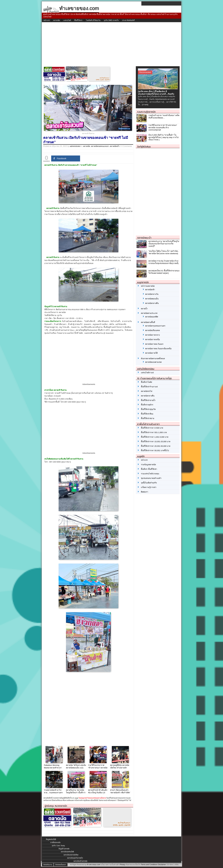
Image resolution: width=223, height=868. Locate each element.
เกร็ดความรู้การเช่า (149, 487)
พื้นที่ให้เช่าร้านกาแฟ (149, 387)
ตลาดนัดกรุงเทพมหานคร (155, 326)
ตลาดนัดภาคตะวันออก (154, 344)
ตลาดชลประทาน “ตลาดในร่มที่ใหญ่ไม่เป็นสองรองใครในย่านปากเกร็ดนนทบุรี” (164, 244)
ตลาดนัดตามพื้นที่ (148, 322)
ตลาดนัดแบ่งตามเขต (153, 362)
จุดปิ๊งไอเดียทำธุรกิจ (149, 483)
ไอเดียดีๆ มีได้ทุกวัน (93, 20)
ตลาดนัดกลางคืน (152, 303)
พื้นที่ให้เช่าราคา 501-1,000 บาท (154, 432)
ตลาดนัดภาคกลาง (152, 335)
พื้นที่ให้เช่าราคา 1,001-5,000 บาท (155, 437)
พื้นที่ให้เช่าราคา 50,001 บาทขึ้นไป (155, 450)
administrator (75, 146)
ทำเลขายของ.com (94, 865)
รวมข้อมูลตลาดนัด (148, 465)
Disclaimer (162, 865)
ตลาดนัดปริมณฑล (153, 330)
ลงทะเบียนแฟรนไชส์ (67, 852)
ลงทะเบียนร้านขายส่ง (80, 861)
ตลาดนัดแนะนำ (144, 238)
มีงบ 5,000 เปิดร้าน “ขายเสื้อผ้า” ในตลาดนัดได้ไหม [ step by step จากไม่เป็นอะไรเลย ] (164, 137)
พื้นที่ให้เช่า (78, 20)
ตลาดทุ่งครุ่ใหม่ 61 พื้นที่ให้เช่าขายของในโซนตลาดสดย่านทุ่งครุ (164, 272)
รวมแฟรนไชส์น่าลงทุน (150, 474)
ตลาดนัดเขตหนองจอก (100, 146)
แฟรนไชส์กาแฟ (147, 373)
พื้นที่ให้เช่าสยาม (148, 418)
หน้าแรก (47, 20)
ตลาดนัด (57, 20)
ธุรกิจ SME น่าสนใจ (111, 20)
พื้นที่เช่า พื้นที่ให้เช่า (149, 469)
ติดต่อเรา (144, 492)
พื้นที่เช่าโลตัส (146, 382)
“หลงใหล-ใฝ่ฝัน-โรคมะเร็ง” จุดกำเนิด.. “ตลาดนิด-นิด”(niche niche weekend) (164, 252)
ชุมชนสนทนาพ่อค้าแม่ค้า (151, 478)
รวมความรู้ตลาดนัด (146, 112)
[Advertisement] (111, 45)
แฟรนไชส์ (67, 20)
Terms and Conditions (149, 865)
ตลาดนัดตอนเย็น (152, 299)
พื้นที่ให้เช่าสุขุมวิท (148, 409)
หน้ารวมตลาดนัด (148, 286)
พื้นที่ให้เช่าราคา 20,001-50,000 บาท (156, 446)
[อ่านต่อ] (145, 105)
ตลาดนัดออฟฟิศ (152, 317)
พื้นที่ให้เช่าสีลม (147, 414)
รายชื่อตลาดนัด (55, 842)
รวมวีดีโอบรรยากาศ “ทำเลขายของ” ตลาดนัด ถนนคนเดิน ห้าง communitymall (163, 128)
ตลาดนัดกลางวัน (152, 294)
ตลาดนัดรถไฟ (147, 391)
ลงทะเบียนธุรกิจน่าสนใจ (75, 858)
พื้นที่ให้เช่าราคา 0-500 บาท (152, 428)
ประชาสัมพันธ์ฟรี (128, 20)
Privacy (123, 865)
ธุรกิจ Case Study (58, 846)
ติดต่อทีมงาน (48, 865)
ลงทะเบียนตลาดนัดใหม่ (71, 855)
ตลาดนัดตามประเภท (149, 313)
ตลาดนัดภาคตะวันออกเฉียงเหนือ (158, 349)
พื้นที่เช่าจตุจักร (147, 405)
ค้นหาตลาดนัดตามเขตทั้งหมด (153, 359)
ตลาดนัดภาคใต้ (151, 353)
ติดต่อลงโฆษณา (61, 865)
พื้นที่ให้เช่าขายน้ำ (148, 400)
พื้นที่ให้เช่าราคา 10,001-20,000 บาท (156, 442)
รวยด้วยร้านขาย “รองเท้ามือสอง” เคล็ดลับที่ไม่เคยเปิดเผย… (164, 117)
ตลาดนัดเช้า (114, 146)
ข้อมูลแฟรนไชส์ (51, 839)
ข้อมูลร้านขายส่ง (64, 849)
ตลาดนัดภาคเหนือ (153, 339)
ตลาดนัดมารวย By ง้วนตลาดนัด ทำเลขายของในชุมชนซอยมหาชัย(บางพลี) (164, 262)
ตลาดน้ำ (144, 309)
